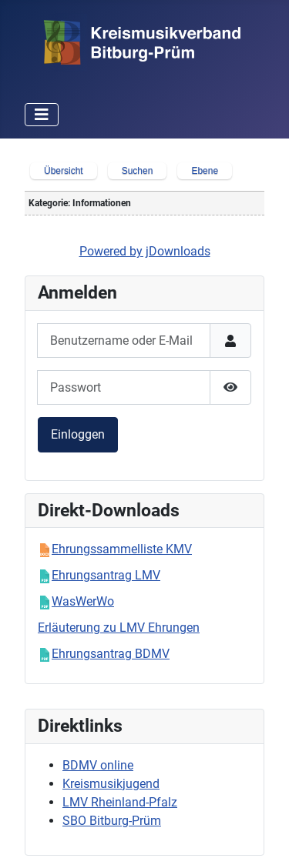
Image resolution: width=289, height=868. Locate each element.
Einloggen (78, 434)
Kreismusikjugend (111, 784)
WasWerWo (83, 601)
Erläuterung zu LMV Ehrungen (119, 628)
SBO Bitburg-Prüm (112, 821)
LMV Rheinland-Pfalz (120, 802)
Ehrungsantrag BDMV (111, 654)
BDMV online (98, 765)
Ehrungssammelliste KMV (122, 549)
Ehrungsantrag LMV (106, 575)
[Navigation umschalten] (42, 115)
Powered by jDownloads (145, 251)
